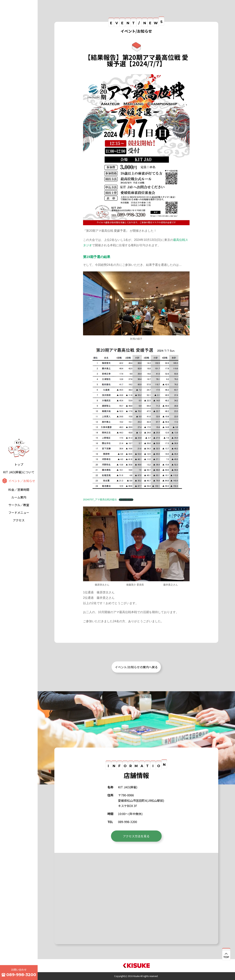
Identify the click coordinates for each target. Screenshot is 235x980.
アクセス (19, 520)
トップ (19, 464)
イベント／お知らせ (22, 481)
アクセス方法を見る (136, 836)
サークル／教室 (19, 505)
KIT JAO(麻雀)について (19, 472)
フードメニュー (19, 512)
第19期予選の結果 (97, 257)
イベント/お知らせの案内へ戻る (136, 667)
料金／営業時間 (19, 490)
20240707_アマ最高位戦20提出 (100, 500)
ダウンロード (126, 500)
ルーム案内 (19, 497)
